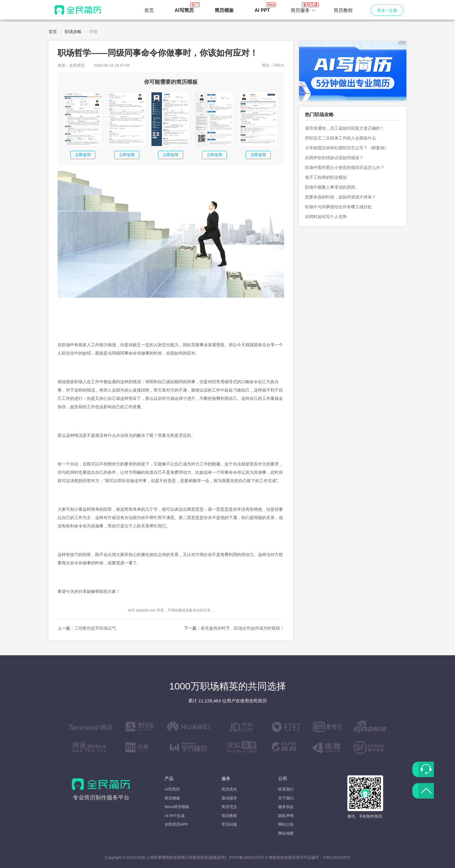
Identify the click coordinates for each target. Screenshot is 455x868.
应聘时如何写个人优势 (326, 217)
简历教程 (343, 10)
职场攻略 (73, 32)
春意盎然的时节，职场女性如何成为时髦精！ (242, 628)
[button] (303, 10)
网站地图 (286, 833)
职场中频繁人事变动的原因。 (332, 187)
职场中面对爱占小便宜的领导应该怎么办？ (345, 167)
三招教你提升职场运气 (95, 628)
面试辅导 (229, 798)
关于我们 (286, 798)
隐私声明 (286, 816)
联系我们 (286, 789)
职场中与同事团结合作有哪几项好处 (338, 207)
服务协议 (286, 807)
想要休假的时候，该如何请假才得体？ (341, 197)
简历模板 (172, 798)
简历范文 (229, 807)
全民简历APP (176, 824)
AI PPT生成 (175, 816)
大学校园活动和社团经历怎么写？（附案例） (347, 148)
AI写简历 (172, 789)
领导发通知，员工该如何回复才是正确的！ (345, 128)
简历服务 (303, 9)
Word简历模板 (177, 807)
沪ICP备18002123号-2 (248, 857)
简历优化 (229, 789)
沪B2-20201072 (336, 857)
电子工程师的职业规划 (326, 177)
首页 (149, 10)
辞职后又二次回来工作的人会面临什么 (341, 138)
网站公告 (286, 824)
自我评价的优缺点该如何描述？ (334, 158)
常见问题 (229, 824)
